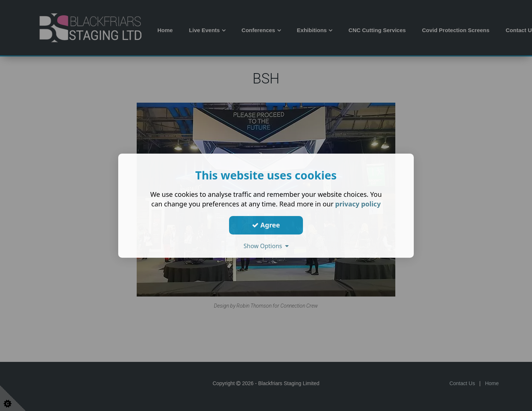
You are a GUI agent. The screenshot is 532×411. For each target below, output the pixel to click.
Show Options (266, 246)
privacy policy (358, 203)
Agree (266, 225)
